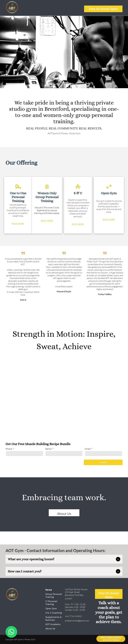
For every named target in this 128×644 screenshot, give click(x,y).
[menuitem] (55, 590)
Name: (48, 449)
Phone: (9, 449)
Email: (88, 449)
